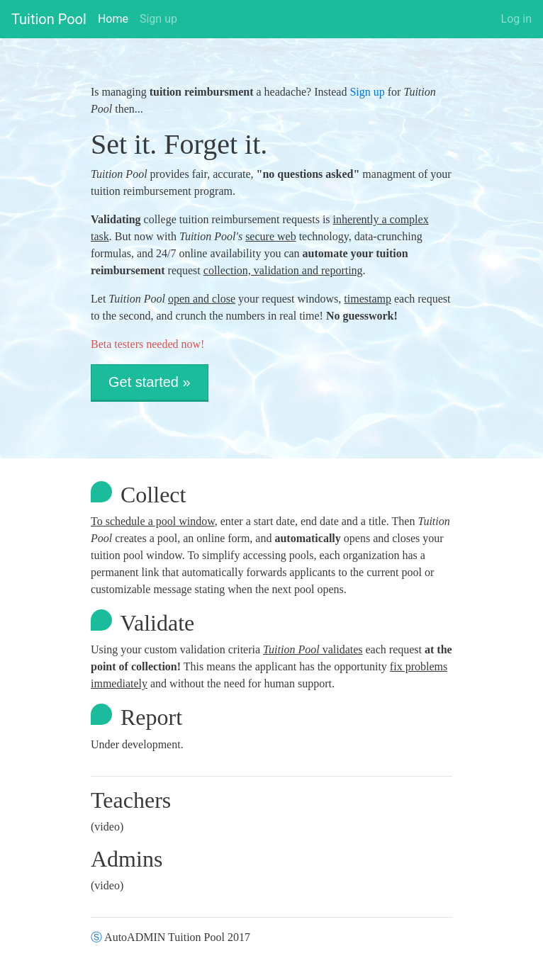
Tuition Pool (49, 19)
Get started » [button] (150, 382)
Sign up (158, 19)
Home (113, 18)
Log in (516, 19)
